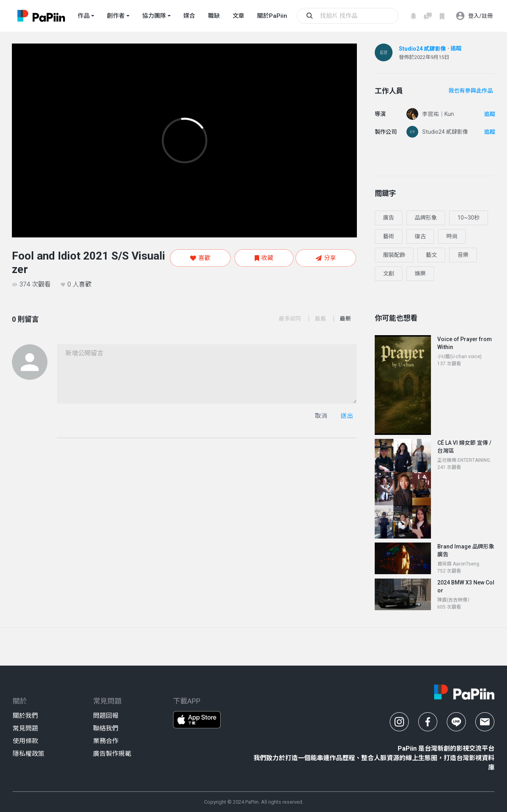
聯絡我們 (106, 728)
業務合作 (106, 741)
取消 (321, 416)
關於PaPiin (272, 16)
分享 (326, 258)
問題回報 (106, 716)
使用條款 (25, 741)
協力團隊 (154, 16)
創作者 (116, 16)
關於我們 (25, 716)
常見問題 (25, 728)
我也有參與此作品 (471, 91)
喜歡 (200, 258)
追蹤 (456, 48)
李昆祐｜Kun (438, 114)
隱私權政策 (29, 754)
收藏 (264, 258)
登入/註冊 (474, 16)
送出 (347, 416)
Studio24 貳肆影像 (422, 49)
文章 (238, 16)
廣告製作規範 (112, 754)
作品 (84, 16)
